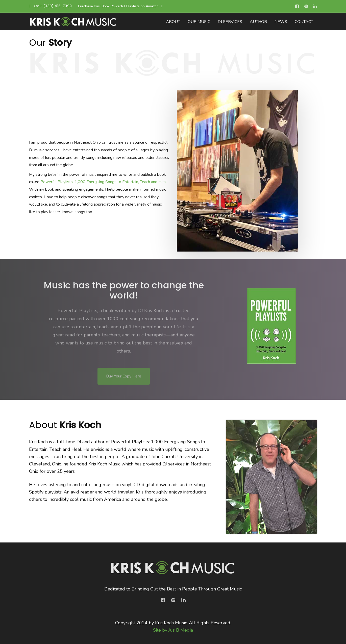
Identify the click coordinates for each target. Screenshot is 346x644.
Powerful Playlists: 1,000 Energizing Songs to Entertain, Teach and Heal (104, 182)
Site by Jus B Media (173, 630)
